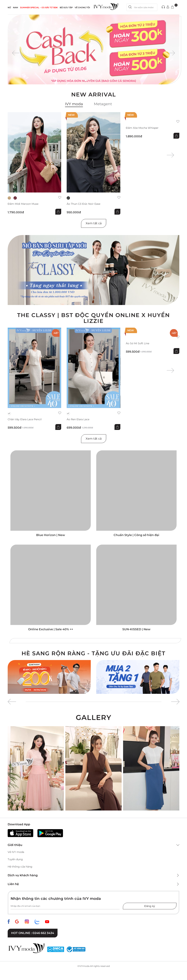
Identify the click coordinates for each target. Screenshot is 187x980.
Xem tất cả (94, 223)
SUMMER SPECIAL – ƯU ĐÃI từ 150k (39, 7)
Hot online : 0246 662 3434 (33, 933)
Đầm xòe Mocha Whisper (142, 128)
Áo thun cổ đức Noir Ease (83, 204)
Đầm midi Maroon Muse (23, 204)
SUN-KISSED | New (136, 629)
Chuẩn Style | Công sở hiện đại (136, 535)
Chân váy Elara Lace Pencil (25, 419)
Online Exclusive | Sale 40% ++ (51, 629)
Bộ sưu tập (66, 7)
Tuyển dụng (15, 859)
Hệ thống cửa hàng (20, 867)
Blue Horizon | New (51, 535)
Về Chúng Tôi (82, 7)
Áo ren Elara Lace (78, 419)
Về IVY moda (16, 852)
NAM (16, 7)
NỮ (9, 7)
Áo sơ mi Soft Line (138, 343)
